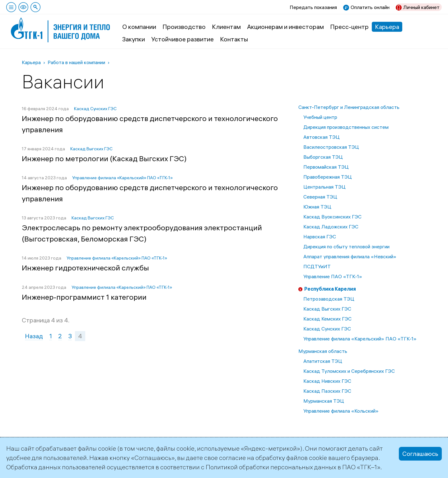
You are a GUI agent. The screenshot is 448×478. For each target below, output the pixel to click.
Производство (184, 27)
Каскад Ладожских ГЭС (331, 227)
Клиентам (226, 27)
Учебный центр (320, 117)
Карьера (387, 27)
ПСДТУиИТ (317, 266)
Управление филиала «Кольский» (341, 411)
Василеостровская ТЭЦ (331, 147)
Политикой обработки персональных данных (271, 467)
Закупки (134, 39)
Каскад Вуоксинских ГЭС (332, 217)
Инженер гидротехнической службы (85, 268)
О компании (139, 27)
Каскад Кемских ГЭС (327, 319)
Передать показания (313, 7)
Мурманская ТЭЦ (324, 401)
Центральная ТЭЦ (324, 187)
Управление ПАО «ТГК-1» (333, 276)
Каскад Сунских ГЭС (327, 329)
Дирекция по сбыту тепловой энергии (346, 246)
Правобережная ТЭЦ (328, 177)
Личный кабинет (421, 7)
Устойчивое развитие (182, 39)
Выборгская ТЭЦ (323, 157)
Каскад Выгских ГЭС (327, 309)
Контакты (234, 39)
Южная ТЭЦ (317, 207)
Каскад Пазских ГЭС (327, 391)
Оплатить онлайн (370, 7)
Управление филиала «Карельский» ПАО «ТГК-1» (360, 339)
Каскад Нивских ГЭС (327, 381)
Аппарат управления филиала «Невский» (350, 256)
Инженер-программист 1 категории (84, 297)
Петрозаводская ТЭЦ (329, 299)
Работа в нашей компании (76, 62)
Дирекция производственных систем (346, 127)
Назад (34, 336)
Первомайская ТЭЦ (326, 167)
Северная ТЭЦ (320, 197)
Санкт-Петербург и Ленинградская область (349, 107)
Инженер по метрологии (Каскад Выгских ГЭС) (104, 158)
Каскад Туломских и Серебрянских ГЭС (349, 371)
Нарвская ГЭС (320, 237)
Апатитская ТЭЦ (323, 361)
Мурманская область (323, 351)
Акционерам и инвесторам (285, 27)
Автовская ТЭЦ (322, 137)
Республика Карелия (330, 289)
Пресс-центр (349, 27)
